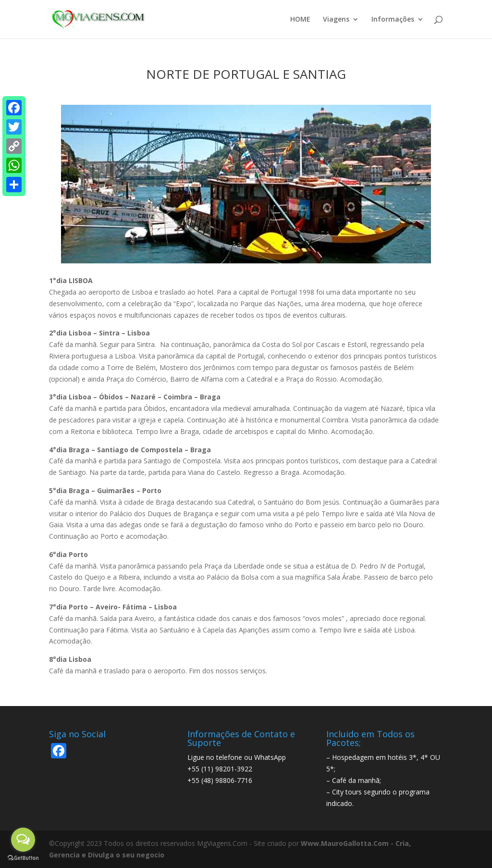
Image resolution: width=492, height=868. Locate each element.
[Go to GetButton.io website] (23, 858)
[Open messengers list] (23, 840)
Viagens (336, 20)
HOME (300, 20)
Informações (393, 20)
